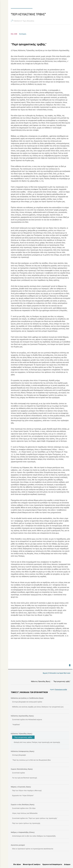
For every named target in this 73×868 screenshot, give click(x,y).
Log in (70, 666)
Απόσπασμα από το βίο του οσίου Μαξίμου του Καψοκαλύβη (34, 836)
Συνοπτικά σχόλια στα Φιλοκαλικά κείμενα (27, 719)
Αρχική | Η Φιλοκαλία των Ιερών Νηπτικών (57, 673)
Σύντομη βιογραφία (19, 755)
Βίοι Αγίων (17, 864)
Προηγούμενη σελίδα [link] (61, 689)
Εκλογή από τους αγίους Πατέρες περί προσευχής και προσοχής (37, 742)
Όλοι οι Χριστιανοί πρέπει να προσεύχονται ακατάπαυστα (33, 849)
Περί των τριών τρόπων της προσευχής (26, 823)
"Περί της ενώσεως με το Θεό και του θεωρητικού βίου (31, 760)
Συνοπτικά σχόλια (18, 773)
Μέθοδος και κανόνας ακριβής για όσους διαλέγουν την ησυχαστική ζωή (38, 707)
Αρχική (52, 689)
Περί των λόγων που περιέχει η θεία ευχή (27, 790)
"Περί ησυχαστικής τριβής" (23, 737)
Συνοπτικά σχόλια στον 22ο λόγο (24, 808)
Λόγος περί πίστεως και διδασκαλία (25, 813)
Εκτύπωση (23, 34)
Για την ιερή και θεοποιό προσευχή (25, 778)
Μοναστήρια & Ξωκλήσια (32, 864)
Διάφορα (67, 864)
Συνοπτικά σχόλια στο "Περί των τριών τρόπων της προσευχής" (35, 818)
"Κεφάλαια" (16, 724)
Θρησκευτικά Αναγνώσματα (52, 864)
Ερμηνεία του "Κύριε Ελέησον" (23, 795)
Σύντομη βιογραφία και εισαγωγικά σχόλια (27, 702)
